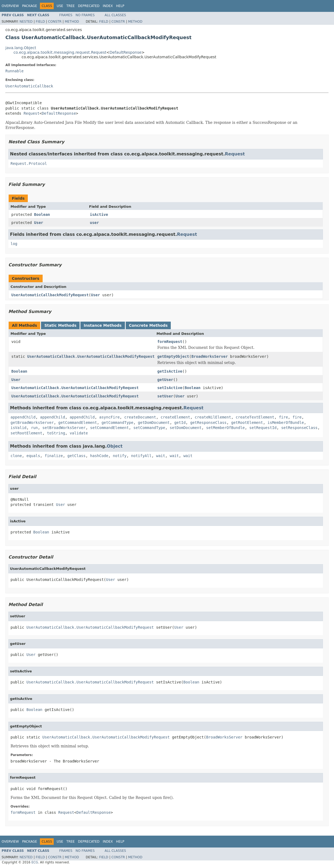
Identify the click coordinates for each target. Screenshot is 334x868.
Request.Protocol (29, 164)
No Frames (85, 15)
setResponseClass (299, 428)
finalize (54, 456)
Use (60, 6)
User (39, 223)
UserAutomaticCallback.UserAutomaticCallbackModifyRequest (91, 356)
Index (108, 6)
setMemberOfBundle (225, 428)
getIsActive (170, 371)
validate (79, 433)
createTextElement (255, 417)
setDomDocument (186, 428)
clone (16, 456)
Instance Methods (103, 325)
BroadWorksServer (209, 356)
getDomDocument (154, 423)
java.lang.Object (21, 48)
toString (56, 433)
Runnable (14, 71)
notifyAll (141, 456)
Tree (71, 6)
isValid (18, 428)
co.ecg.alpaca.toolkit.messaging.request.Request (60, 52)
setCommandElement (109, 428)
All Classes (115, 15)
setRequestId (263, 428)
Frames (66, 15)
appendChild (23, 417)
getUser (165, 380)
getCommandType (117, 423)
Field (40, 22)
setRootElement (26, 433)
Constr (55, 22)
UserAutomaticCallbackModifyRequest (50, 295)
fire (284, 417)
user (94, 223)
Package (30, 6)
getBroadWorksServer (32, 423)
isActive (99, 215)
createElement (175, 417)
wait (161, 456)
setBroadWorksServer (64, 428)
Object (115, 446)
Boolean (42, 215)
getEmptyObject (173, 356)
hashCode (99, 456)
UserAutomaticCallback (29, 86)
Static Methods (60, 325)
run (34, 428)
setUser (165, 396)
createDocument (140, 417)
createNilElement (213, 417)
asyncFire (110, 417)
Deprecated (89, 6)
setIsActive (170, 388)
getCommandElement (78, 423)
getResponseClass (208, 423)
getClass (76, 456)
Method (72, 22)
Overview (10, 6)
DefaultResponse (125, 52)
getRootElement (247, 423)
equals (33, 456)
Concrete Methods (148, 325)
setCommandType (149, 428)
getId (180, 423)
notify (120, 456)
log (14, 244)
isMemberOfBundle (286, 423)
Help (120, 6)
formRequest (170, 342)
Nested (26, 22)
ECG (35, 862)
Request (31, 113)
